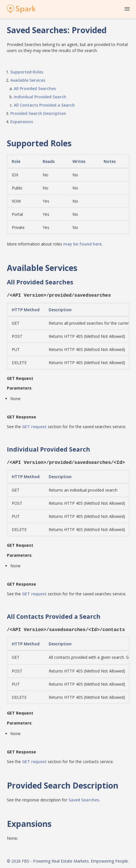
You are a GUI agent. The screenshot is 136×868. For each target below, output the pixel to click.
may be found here (82, 244)
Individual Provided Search (40, 97)
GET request (34, 426)
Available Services (28, 80)
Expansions (22, 122)
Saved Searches (84, 798)
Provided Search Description (38, 113)
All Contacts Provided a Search (44, 105)
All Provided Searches (35, 88)
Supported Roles (27, 72)
